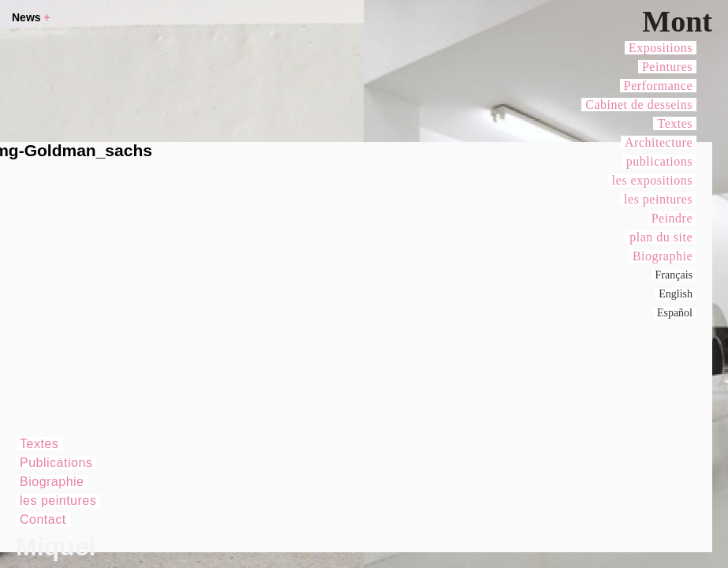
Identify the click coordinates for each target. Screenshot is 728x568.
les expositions (652, 180)
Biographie (663, 256)
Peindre (672, 218)
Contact (43, 519)
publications (659, 161)
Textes (675, 123)
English (676, 294)
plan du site (661, 237)
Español (675, 313)
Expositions (661, 48)
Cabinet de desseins (639, 105)
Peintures (667, 67)
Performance (658, 86)
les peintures (658, 199)
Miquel (56, 547)
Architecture (659, 142)
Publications (56, 463)
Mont (677, 21)
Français (674, 275)
